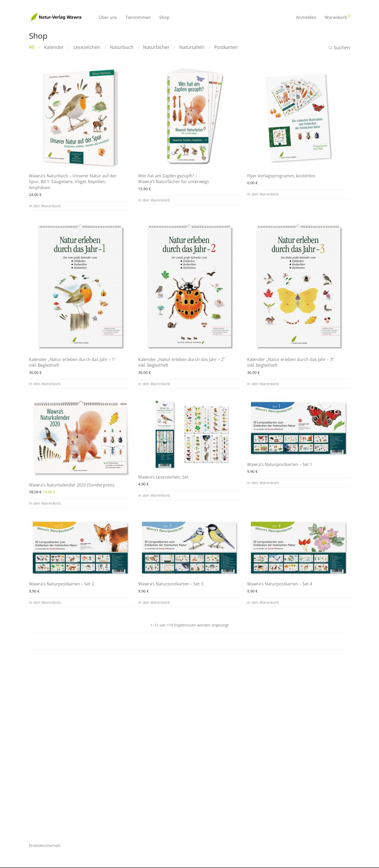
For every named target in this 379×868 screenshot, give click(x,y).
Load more (189, 641)
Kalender (54, 47)
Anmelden (306, 17)
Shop (164, 17)
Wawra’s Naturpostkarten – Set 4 (280, 584)
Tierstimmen (138, 17)
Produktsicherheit (45, 846)
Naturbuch (122, 47)
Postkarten (226, 47)
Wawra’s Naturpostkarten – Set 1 (280, 464)
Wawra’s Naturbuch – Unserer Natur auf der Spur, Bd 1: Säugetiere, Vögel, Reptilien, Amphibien (73, 182)
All (32, 47)
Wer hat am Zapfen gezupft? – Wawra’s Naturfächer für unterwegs (174, 179)
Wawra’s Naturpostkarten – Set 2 (61, 584)
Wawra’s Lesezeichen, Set (163, 477)
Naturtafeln (192, 47)
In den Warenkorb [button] (45, 206)
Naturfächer (156, 47)
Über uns (108, 17)
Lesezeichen (87, 47)
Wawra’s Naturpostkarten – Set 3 (171, 584)
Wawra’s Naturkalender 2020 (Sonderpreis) (72, 485)
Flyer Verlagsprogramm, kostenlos (281, 176)
